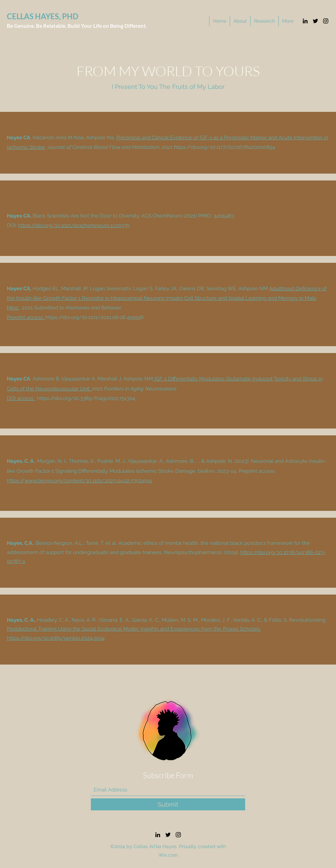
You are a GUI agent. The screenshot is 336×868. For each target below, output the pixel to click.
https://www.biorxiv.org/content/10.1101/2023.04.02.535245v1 (79, 481)
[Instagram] (326, 21)
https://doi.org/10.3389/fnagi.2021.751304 (86, 398)
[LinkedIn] (305, 21)
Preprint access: (26, 317)
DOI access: (21, 398)
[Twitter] (315, 21)
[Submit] (168, 804)
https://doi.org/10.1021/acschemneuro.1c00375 (74, 225)
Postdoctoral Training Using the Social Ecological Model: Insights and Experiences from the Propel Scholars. (134, 629)
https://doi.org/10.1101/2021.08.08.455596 (94, 317)
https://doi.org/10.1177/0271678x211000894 (225, 147)
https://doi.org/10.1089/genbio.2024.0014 (56, 638)
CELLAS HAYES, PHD (43, 16)
